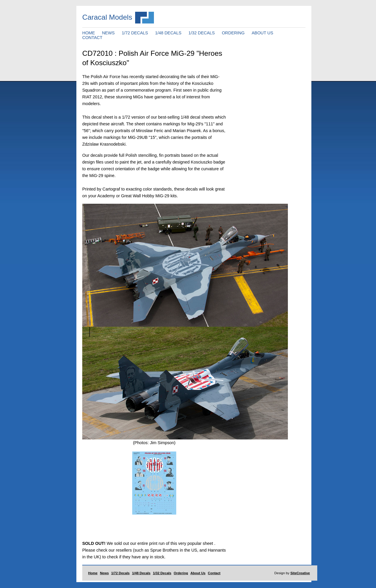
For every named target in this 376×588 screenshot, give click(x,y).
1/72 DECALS (135, 33)
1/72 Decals (121, 573)
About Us (198, 573)
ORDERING (233, 33)
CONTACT (92, 38)
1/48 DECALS (168, 33)
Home (93, 573)
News (104, 573)
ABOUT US (262, 33)
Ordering (181, 573)
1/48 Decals (141, 573)
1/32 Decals (162, 573)
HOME (89, 33)
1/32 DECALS (202, 33)
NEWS (108, 33)
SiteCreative (300, 573)
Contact (214, 573)
